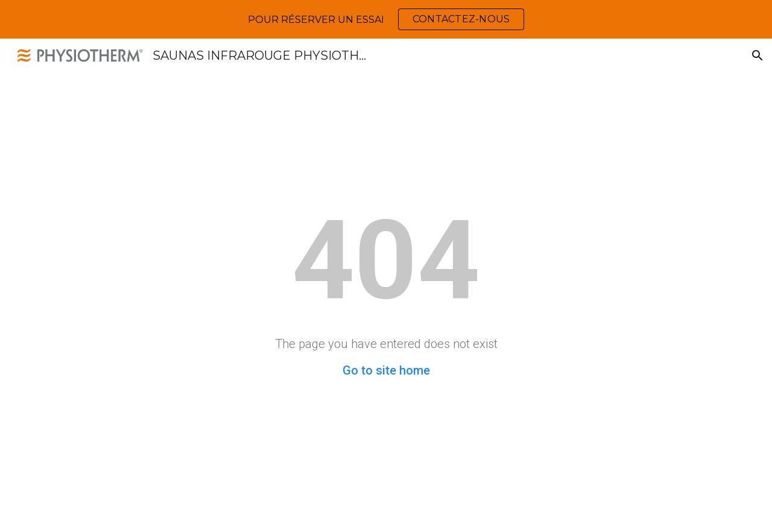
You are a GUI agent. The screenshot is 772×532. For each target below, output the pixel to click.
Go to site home (386, 370)
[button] (758, 55)
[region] (386, 19)
